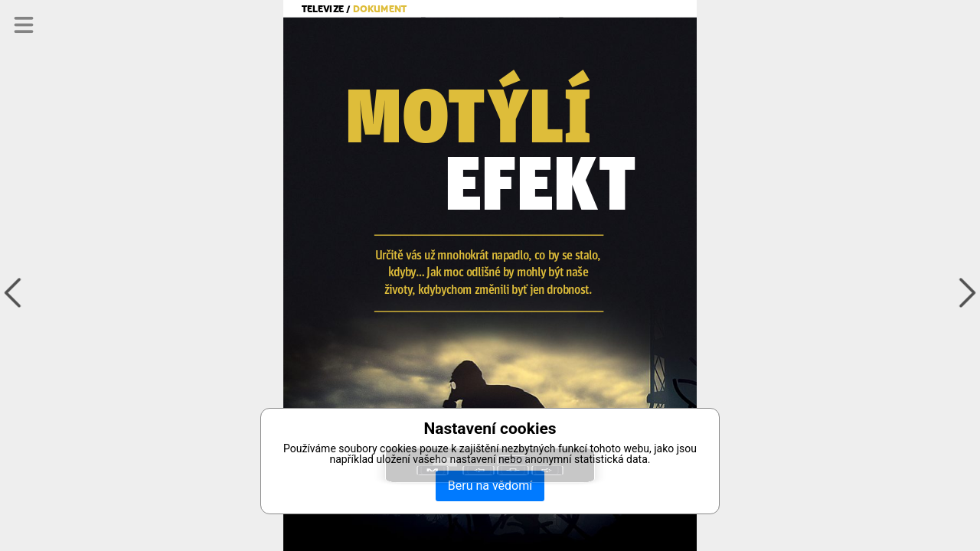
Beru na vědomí (490, 486)
